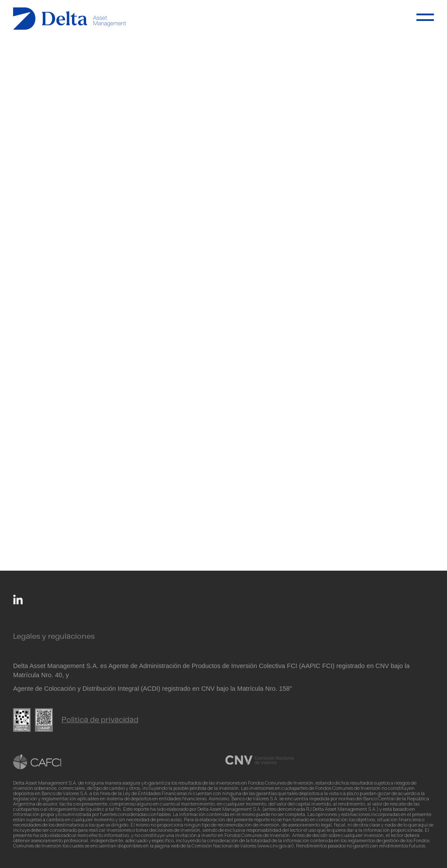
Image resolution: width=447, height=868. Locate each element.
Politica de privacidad (100, 720)
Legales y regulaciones (54, 637)
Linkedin (18, 599)
